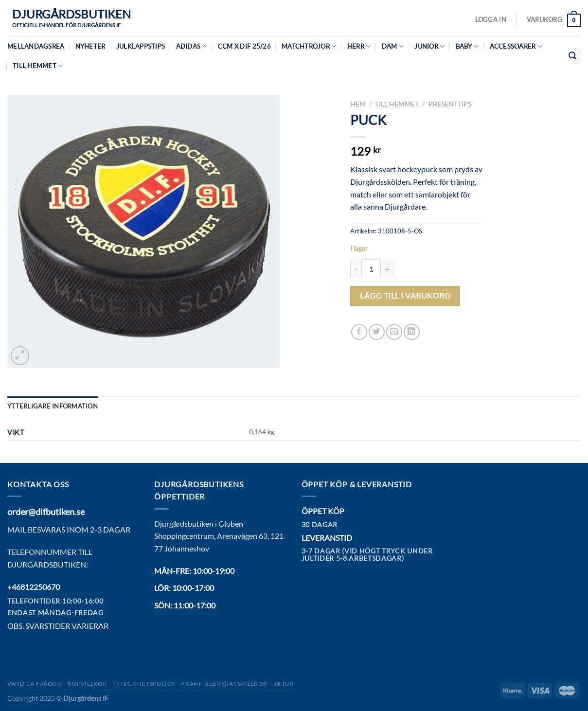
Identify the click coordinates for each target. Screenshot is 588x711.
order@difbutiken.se (46, 512)
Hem (358, 104)
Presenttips (450, 104)
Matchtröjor (309, 46)
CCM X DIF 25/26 (244, 46)
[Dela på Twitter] (377, 332)
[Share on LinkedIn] (412, 332)
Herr (359, 46)
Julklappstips (141, 46)
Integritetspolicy (144, 684)
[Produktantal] (371, 268)
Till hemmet (38, 66)
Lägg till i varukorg (405, 295)
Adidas (192, 46)
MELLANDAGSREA (36, 46)
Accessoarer (516, 46)
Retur (284, 684)
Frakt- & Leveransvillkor (224, 684)
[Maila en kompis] (394, 332)
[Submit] (572, 56)
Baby (467, 46)
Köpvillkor (87, 684)
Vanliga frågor (35, 684)
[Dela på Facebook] (359, 332)
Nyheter (90, 46)
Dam (393, 46)
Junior (429, 46)
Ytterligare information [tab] (53, 406)
